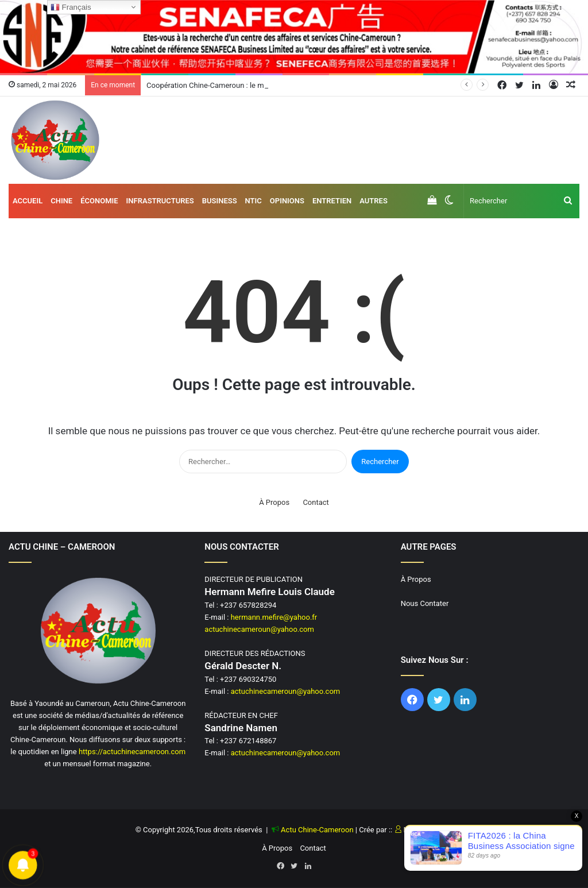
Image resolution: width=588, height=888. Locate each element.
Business (220, 201)
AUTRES (374, 201)
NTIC (254, 201)
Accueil (28, 201)
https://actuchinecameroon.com (132, 752)
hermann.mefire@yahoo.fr (274, 617)
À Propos (274, 502)
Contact (316, 502)
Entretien (332, 201)
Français (71, 7)
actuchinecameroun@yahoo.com (259, 629)
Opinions (287, 201)
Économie (99, 201)
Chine (61, 201)
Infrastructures (160, 201)
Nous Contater (425, 603)
